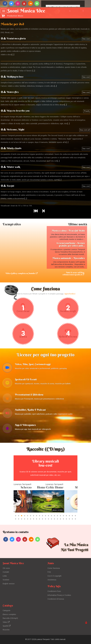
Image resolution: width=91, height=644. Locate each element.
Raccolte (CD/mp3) (10, 618)
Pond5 (87, 111)
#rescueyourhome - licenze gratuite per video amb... (71, 244)
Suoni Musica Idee (25, 12)
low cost (86, 39)
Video (6, 622)
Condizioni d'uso (54, 591)
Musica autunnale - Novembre (69, 258)
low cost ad (85, 130)
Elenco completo (9, 614)
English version (9, 584)
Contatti (6, 572)
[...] (13, 55)
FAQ (49, 572)
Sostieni (6, 580)
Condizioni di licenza (56, 599)
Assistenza (52, 580)
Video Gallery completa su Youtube (22, 273)
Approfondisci (70, 294)
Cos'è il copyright (54, 576)
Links (5, 576)
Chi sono (6, 568)
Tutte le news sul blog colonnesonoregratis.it (73, 274)
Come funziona (54, 568)
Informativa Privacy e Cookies (59, 595)
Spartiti (7, 626)
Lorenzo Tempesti (43, 639)
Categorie (7, 611)
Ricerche (6, 630)
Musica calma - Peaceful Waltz (68, 231)
